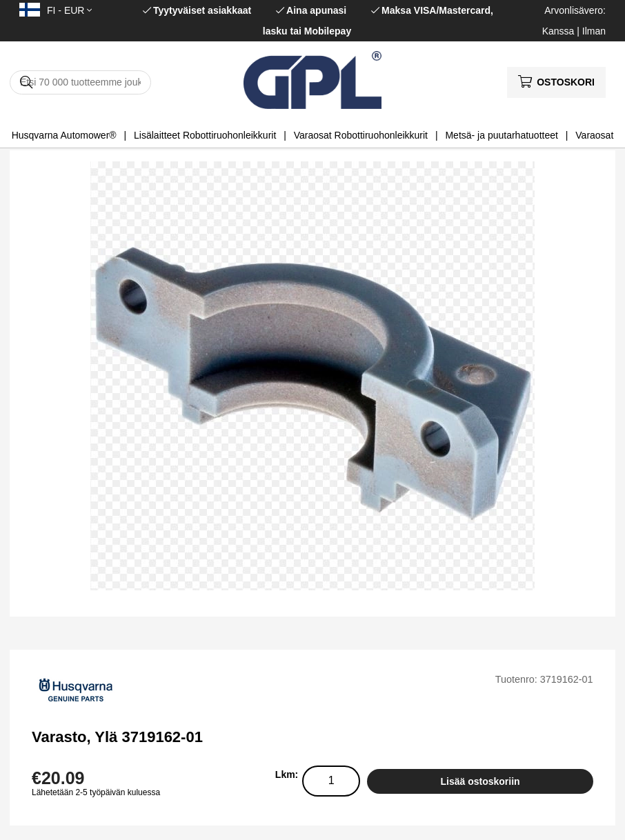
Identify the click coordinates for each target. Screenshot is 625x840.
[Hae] (80, 82)
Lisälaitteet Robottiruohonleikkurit (205, 135)
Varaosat (594, 135)
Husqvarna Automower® (64, 135)
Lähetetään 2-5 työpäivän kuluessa (96, 792)
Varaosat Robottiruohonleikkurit (361, 135)
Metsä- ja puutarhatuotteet (501, 135)
